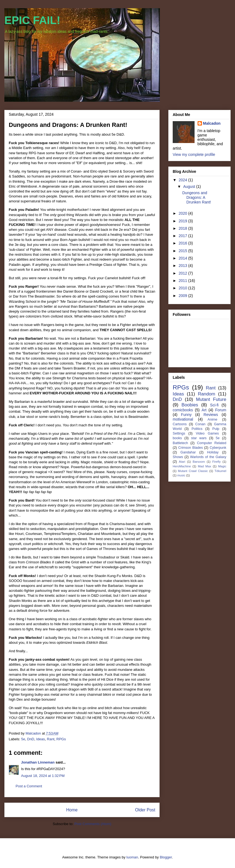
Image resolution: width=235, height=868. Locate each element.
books (177, 438)
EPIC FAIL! (32, 20)
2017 (183, 236)
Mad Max (205, 466)
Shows (178, 457)
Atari (182, 462)
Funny (186, 415)
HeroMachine (182, 466)
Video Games (207, 433)
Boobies (190, 405)
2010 (183, 288)
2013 (183, 266)
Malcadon (212, 123)
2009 (183, 296)
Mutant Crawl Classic (193, 471)
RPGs (61, 739)
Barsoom (199, 462)
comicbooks (183, 410)
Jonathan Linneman (38, 762)
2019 (183, 221)
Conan (200, 424)
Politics (197, 429)
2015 (183, 251)
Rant (51, 739)
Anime (212, 420)
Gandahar (188, 452)
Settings (179, 433)
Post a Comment (29, 786)
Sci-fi (214, 405)
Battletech (180, 443)
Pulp (216, 429)
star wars (199, 438)
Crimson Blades (190, 448)
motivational (183, 419)
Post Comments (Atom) (93, 824)
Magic (222, 466)
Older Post (145, 810)
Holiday (213, 452)
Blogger (166, 857)
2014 (183, 258)
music (181, 475)
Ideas (41, 739)
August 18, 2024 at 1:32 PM (43, 776)
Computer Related (212, 443)
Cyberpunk (218, 448)
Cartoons (180, 424)
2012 (183, 273)
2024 (183, 180)
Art (204, 410)
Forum (221, 410)
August (190, 187)
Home (72, 810)
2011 (183, 281)
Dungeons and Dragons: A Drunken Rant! (197, 197)
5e (23, 739)
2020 (183, 213)
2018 (183, 228)
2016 (183, 243)
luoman (132, 857)
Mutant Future (211, 399)
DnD (31, 739)
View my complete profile (194, 155)
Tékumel (220, 471)
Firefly (216, 462)
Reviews (211, 415)
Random (206, 394)
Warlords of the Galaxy (208, 457)
